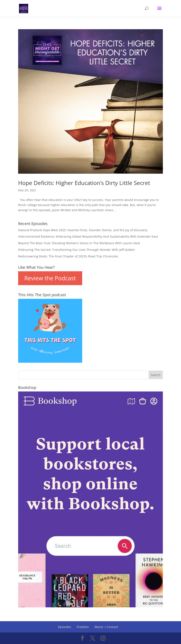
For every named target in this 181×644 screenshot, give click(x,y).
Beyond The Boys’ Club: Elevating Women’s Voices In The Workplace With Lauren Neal (79, 243)
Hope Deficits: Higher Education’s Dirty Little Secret (84, 183)
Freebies (83, 627)
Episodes (65, 627)
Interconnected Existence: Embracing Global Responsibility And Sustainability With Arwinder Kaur (88, 236)
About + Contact (106, 627)
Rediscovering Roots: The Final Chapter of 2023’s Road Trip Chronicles (68, 256)
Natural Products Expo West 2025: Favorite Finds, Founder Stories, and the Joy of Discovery (83, 230)
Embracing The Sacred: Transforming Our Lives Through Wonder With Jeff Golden (77, 250)
